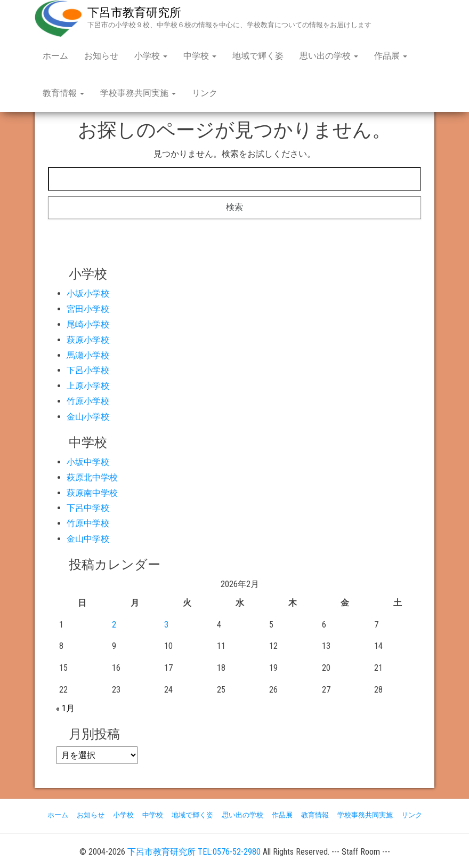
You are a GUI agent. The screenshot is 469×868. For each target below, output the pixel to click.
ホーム (55, 56)
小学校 (151, 56)
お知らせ (101, 56)
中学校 (200, 56)
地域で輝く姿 (258, 56)
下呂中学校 (88, 508)
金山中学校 (88, 539)
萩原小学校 (88, 340)
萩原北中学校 (92, 477)
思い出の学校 (329, 56)
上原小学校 (88, 386)
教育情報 (63, 93)
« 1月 (65, 708)
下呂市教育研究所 (134, 13)
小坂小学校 (88, 294)
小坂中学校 (88, 462)
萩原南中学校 (92, 493)
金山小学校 (88, 417)
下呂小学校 (88, 370)
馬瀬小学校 (88, 355)
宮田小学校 (88, 309)
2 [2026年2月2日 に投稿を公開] (114, 625)
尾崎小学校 (88, 324)
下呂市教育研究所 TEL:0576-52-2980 (194, 852)
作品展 (391, 56)
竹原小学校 (88, 401)
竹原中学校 (88, 523)
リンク (205, 93)
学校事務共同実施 (138, 93)
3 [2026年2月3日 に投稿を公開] (166, 625)
